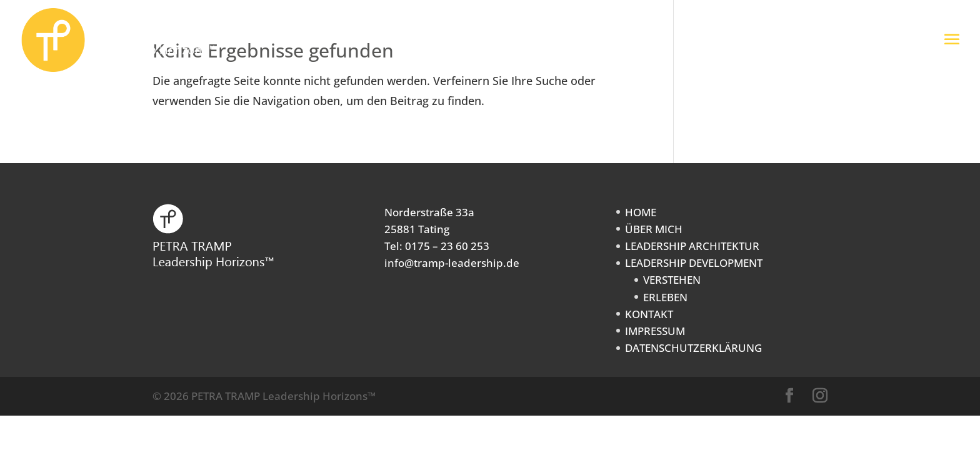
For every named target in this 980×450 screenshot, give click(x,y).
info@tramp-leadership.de (452, 263)
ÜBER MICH (654, 229)
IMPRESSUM (655, 331)
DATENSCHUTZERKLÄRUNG (693, 348)
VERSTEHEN (672, 280)
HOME (641, 212)
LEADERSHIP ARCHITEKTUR (692, 246)
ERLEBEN (665, 297)
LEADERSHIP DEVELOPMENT (694, 263)
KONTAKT (649, 314)
